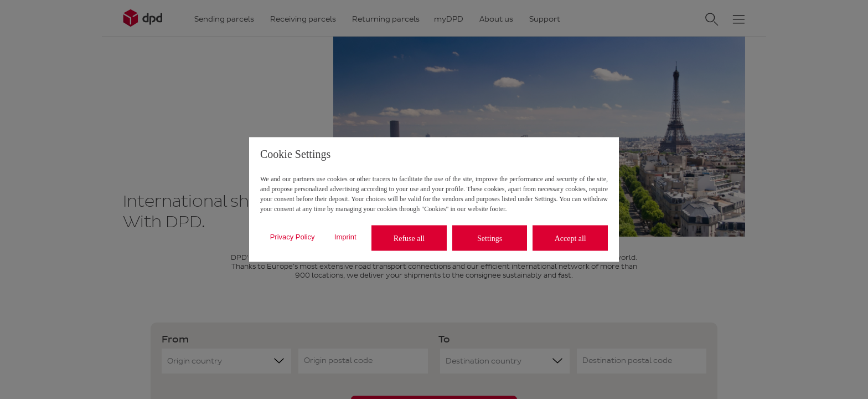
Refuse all (409, 238)
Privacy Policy (293, 236)
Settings (490, 238)
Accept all (570, 238)
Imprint (345, 236)
